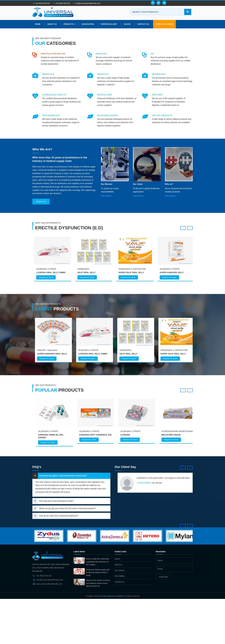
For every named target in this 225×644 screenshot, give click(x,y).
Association (88, 24)
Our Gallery (120, 576)
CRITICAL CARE (104, 95)
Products (69, 24)
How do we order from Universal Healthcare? (59, 516)
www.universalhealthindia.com (49, 584)
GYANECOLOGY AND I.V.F (54, 95)
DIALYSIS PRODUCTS (162, 115)
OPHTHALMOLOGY (51, 115)
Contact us (119, 582)
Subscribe (163, 577)
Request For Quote (44, 277)
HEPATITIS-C (103, 74)
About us (52, 24)
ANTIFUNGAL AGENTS (108, 115)
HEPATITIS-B (48, 74)
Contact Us (143, 24)
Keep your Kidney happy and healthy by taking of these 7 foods (98, 572)
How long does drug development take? (56, 501)
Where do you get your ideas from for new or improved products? (67, 508)
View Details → (107, 196)
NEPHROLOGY (159, 74)
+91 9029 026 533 (41, 3)
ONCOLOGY (101, 54)
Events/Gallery (109, 24)
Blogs (127, 24)
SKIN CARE (157, 95)
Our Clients (120, 570)
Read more (41, 202)
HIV (152, 54)
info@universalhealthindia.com (87, 3)
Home (38, 24)
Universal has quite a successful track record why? (63, 476)
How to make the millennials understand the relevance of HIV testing (98, 562)
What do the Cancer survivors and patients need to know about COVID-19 (98, 583)
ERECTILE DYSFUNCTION (53, 54)
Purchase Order (165, 24)
